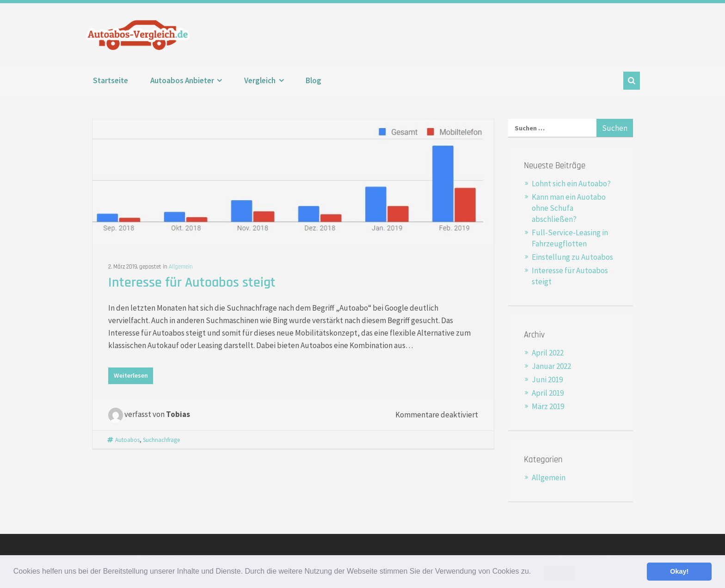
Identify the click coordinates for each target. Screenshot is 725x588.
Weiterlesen (131, 375)
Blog (313, 80)
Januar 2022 (551, 366)
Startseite (111, 80)
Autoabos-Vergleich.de (140, 35)
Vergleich (260, 80)
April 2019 (548, 393)
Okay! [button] (679, 571)
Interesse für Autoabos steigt (192, 282)
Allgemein (181, 267)
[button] (535, 572)
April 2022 (548, 353)
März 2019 (548, 406)
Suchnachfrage (161, 440)
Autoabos (127, 440)
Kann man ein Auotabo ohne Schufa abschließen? (569, 208)
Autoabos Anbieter (182, 80)
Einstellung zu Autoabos (572, 257)
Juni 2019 (547, 380)
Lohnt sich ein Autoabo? (571, 184)
